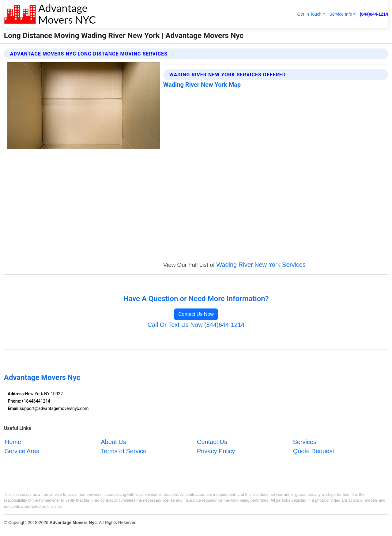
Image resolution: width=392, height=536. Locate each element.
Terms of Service (124, 451)
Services (305, 442)
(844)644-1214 (374, 14)
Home (13, 442)
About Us (113, 442)
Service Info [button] (341, 14)
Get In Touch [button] (309, 14)
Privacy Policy (216, 451)
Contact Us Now (196, 314)
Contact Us (212, 442)
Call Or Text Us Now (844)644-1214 (196, 325)
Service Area (22, 451)
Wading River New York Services (261, 265)
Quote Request (313, 451)
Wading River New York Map (202, 85)
